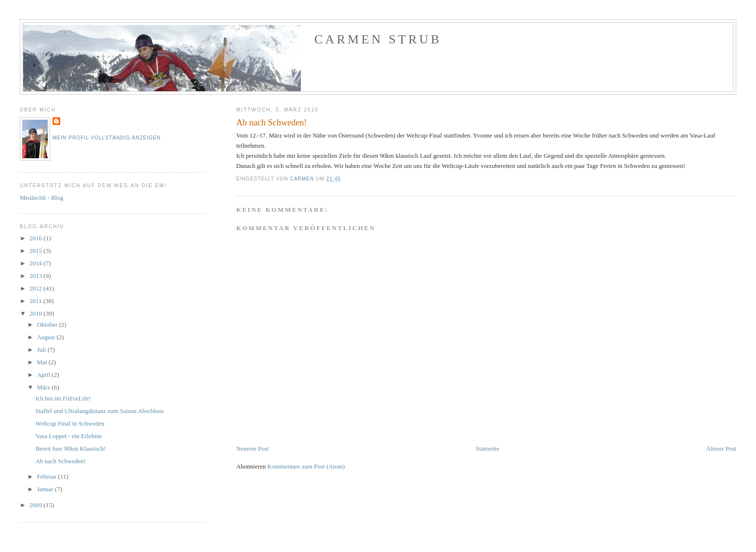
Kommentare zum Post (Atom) (306, 466)
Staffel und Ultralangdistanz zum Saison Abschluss (99, 411)
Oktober (48, 324)
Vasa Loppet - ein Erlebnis (68, 436)
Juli (42, 350)
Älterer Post (721, 448)
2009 (36, 505)
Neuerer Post (253, 448)
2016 (36, 238)
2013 (36, 276)
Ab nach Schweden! (61, 461)
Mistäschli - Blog (41, 198)
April (45, 375)
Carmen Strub (378, 39)
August (47, 337)
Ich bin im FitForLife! (63, 398)
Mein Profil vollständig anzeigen (107, 138)
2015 (36, 251)
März (45, 387)
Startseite (487, 448)
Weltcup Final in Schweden (70, 423)
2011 (36, 301)
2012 (36, 288)
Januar (46, 489)
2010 (36, 313)
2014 (36, 263)
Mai (43, 362)
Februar (48, 476)
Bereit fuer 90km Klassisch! (70, 448)
